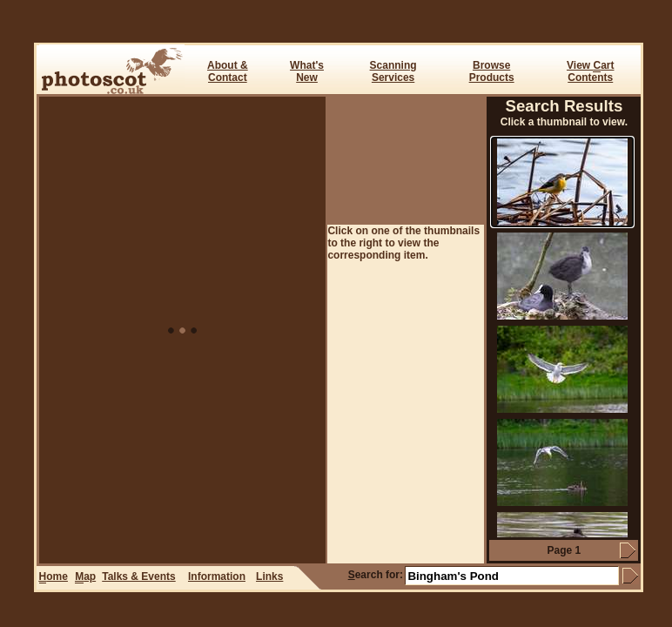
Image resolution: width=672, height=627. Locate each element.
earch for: (376, 575)
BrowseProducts (492, 71)
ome (54, 577)
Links (269, 576)
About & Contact (228, 71)
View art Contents (590, 71)
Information (217, 576)
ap (85, 577)
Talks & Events (138, 576)
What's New (307, 71)
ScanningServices (393, 71)
